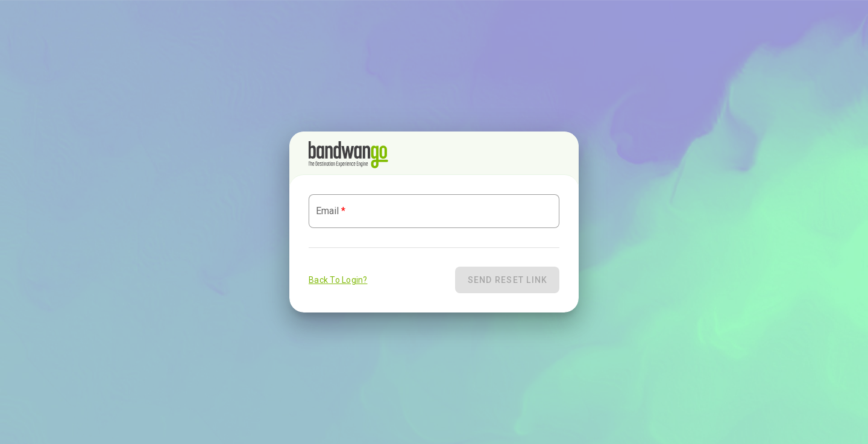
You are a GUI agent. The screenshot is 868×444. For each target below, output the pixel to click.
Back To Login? (338, 280)
